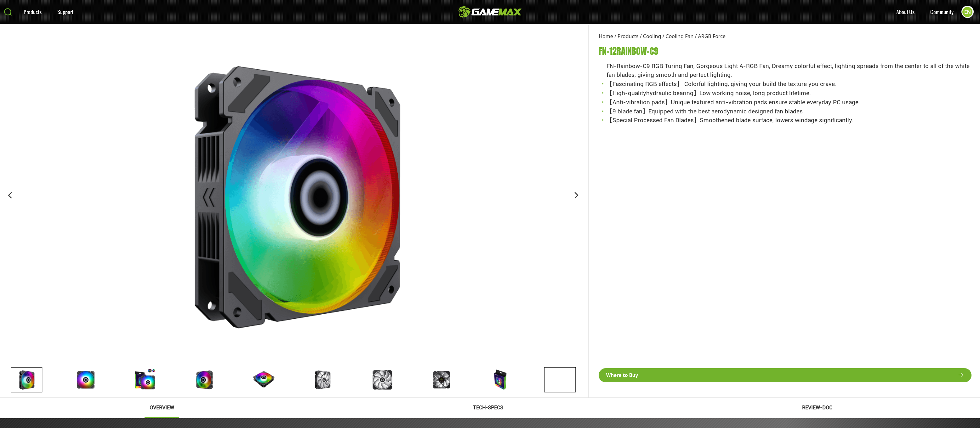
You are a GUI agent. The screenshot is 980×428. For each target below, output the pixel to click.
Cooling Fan (680, 36)
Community (942, 13)
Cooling (652, 36)
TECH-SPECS (488, 408)
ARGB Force (712, 36)
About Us (905, 13)
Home (606, 36)
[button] (10, 195)
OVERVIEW (162, 408)
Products (33, 13)
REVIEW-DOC (817, 408)
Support (65, 13)
